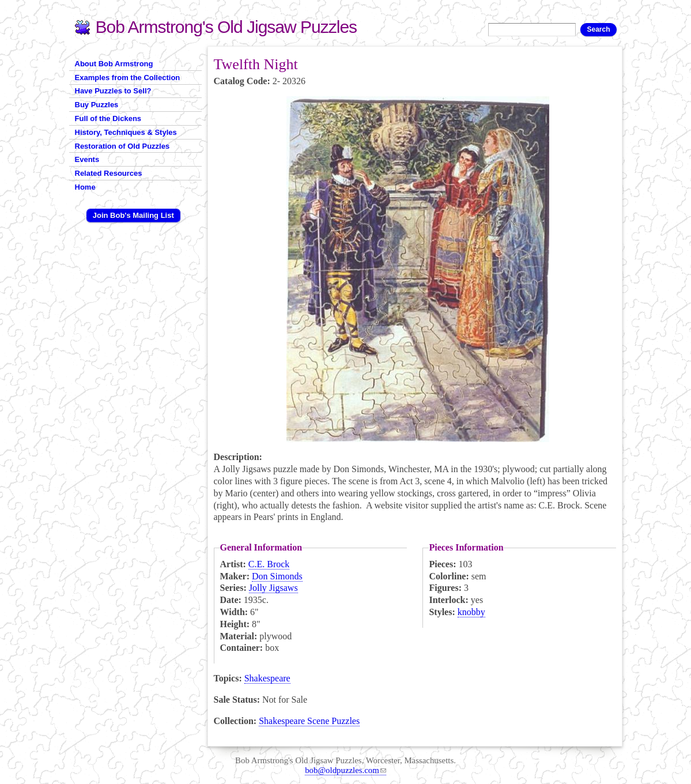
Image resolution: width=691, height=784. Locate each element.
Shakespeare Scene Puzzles (309, 721)
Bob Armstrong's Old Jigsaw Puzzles (226, 27)
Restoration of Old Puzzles (122, 146)
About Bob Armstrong (114, 64)
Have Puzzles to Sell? (113, 91)
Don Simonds (277, 576)
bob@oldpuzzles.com (345, 770)
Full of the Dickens (108, 118)
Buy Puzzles (97, 105)
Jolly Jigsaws (273, 588)
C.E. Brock (269, 564)
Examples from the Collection (128, 78)
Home (85, 187)
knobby (471, 612)
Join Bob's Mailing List (133, 215)
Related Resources (109, 173)
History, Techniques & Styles (126, 132)
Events (87, 159)
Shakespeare (267, 678)
